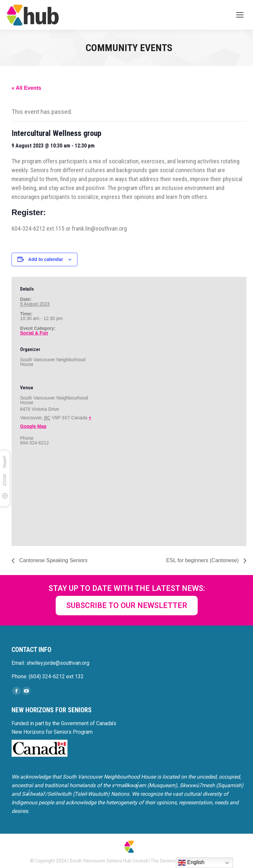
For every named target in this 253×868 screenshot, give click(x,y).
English (191, 863)
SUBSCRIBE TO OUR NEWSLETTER (127, 606)
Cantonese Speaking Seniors (53, 560)
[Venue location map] (55, 499)
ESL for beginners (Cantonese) (203, 560)
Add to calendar (46, 259)
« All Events (26, 88)
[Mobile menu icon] (240, 15)
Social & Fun (34, 333)
